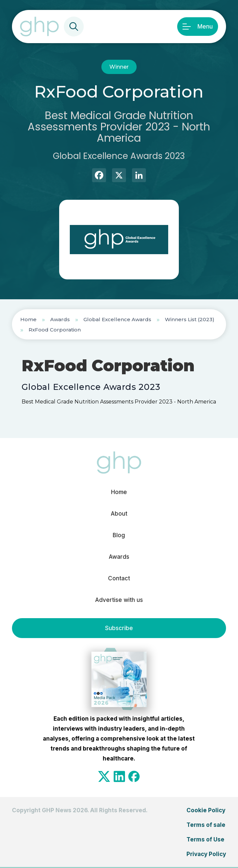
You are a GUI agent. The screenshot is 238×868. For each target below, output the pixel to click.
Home (28, 319)
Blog (119, 535)
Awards (60, 319)
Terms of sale (206, 825)
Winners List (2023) (190, 319)
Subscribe (119, 628)
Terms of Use (205, 839)
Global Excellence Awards (117, 319)
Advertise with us (119, 600)
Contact (119, 578)
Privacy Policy (206, 854)
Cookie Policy (206, 810)
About (119, 514)
